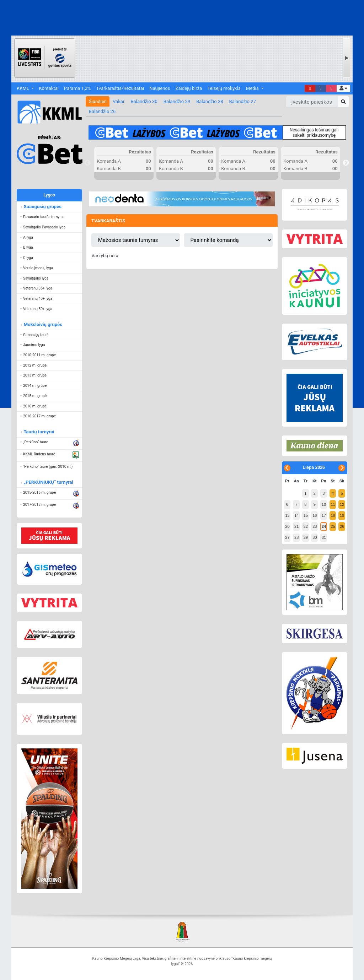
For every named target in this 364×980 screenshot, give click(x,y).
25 (333, 526)
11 (333, 504)
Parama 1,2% (77, 88)
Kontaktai (49, 88)
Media (253, 88)
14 (296, 515)
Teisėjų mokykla (224, 88)
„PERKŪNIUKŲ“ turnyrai (48, 482)
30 (315, 537)
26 (342, 526)
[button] (343, 89)
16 (315, 515)
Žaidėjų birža (189, 88)
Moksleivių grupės (42, 324)
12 (342, 504)
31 (324, 537)
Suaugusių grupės (42, 207)
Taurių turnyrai (39, 432)
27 (287, 537)
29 (306, 537)
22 (306, 526)
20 (287, 526)
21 (296, 526)
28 (296, 537)
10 (324, 504)
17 (324, 515)
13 (287, 515)
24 (324, 526)
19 (342, 515)
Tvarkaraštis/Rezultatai (120, 88)
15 (306, 515)
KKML (23, 88)
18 (333, 515)
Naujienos (160, 88)
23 (315, 526)
